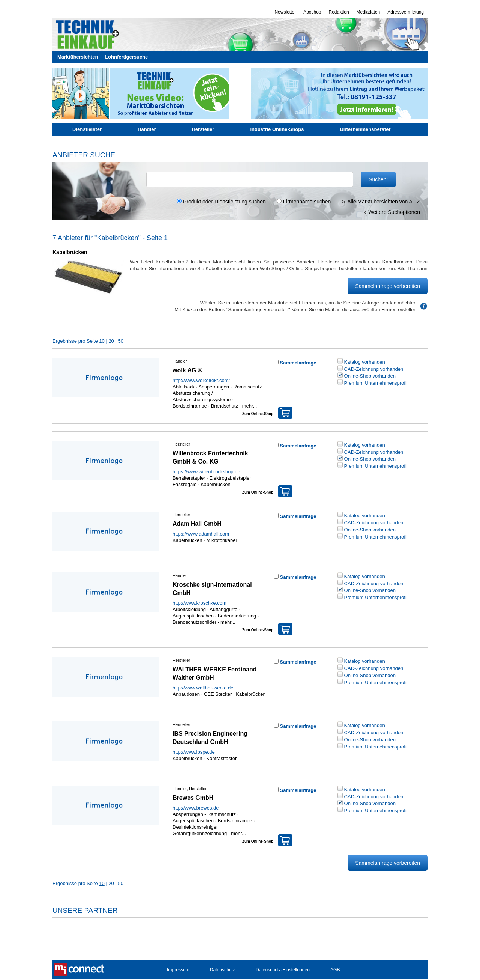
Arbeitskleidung (189, 609)
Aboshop (312, 12)
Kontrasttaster (221, 758)
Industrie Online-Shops (277, 129)
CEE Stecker (218, 694)
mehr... (249, 406)
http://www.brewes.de (196, 808)
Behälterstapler (189, 478)
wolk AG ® (187, 370)
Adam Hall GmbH (197, 524)
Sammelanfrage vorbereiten (388, 286)
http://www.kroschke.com (199, 603)
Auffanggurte (223, 609)
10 (102, 341)
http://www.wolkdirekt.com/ (201, 380)
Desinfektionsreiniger (195, 827)
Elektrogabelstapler (230, 478)
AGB (335, 970)
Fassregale (184, 484)
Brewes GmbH (193, 798)
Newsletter (285, 12)
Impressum (178, 970)
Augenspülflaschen (193, 616)
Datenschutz (223, 970)
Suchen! (378, 179)
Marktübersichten (78, 57)
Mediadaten (368, 12)
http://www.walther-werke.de (203, 688)
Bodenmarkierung (237, 616)
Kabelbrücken (216, 484)
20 (111, 341)
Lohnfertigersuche (126, 57)
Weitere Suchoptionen (392, 212)
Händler (147, 129)
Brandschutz (225, 406)
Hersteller (203, 129)
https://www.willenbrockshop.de (206, 472)
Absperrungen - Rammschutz (230, 387)
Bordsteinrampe (190, 406)
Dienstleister (87, 129)
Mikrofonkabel (221, 540)
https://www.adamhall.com (201, 534)
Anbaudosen (186, 694)
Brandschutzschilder (194, 622)
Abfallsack (184, 387)
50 (120, 341)
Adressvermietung (406, 12)
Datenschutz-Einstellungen (283, 970)
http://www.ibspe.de (194, 752)
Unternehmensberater (365, 129)
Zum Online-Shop (267, 411)
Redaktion (339, 12)
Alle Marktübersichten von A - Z (381, 202)
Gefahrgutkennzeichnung (200, 833)
